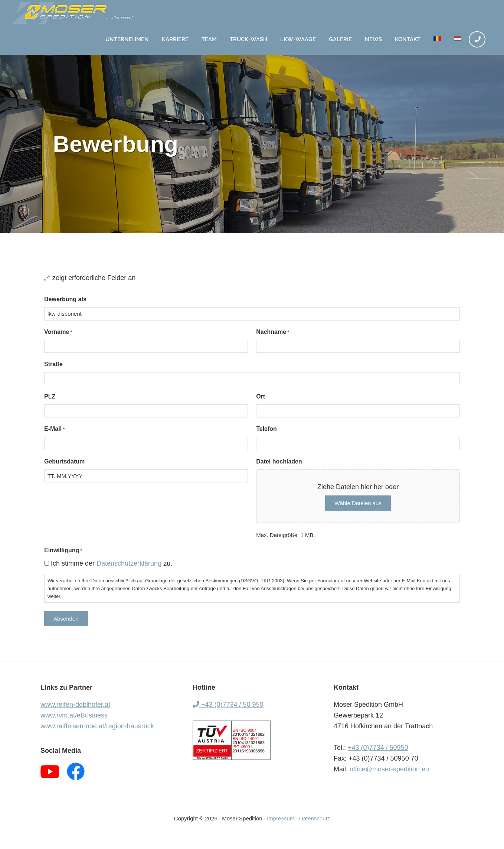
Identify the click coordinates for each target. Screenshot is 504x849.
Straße (53, 364)
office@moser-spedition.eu (389, 769)
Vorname (58, 332)
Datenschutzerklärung (129, 563)
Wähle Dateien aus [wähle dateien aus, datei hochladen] (358, 503)
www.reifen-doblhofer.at (75, 705)
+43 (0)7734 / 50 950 (228, 705)
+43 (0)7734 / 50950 (378, 748)
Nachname (273, 332)
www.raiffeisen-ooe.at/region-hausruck (97, 726)
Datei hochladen (279, 461)
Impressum (281, 818)
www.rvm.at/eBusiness (74, 715)
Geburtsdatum (64, 461)
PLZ (50, 396)
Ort (261, 396)
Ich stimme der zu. (112, 563)
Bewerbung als (65, 299)
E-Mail (54, 429)
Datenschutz (315, 818)
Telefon (266, 429)
